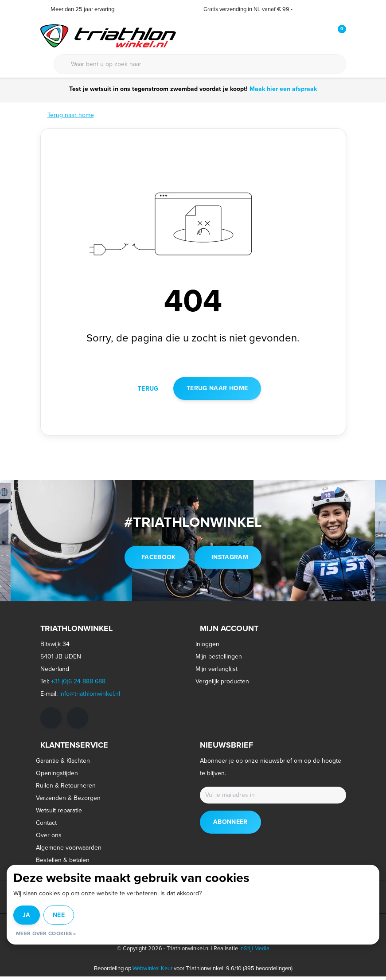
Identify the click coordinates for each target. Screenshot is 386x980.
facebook (159, 561)
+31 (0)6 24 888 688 (78, 685)
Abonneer (230, 825)
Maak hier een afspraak (282, 89)
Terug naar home (217, 391)
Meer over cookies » (46, 933)
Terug (148, 391)
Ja (27, 915)
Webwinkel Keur (152, 972)
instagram (230, 561)
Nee (59, 915)
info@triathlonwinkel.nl (90, 697)
